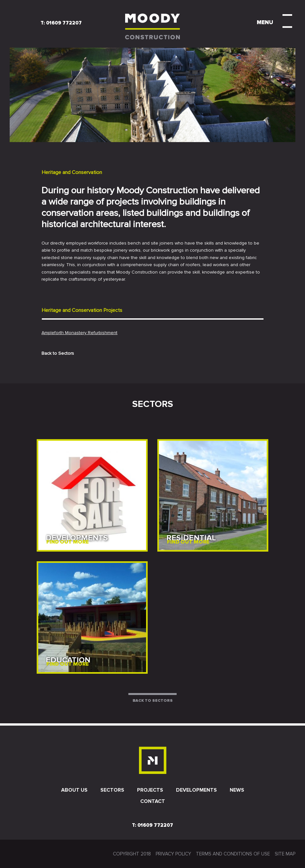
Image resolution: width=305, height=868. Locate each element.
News (237, 790)
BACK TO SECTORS (153, 701)
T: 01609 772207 (61, 23)
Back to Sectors (58, 353)
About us (74, 790)
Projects (150, 790)
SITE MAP (285, 854)
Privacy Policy (173, 854)
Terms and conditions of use (233, 854)
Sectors (112, 790)
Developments (196, 790)
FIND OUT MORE (68, 542)
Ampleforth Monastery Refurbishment (79, 333)
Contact (153, 801)
